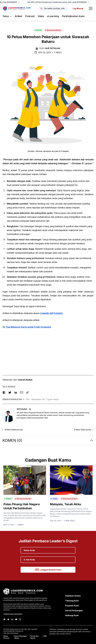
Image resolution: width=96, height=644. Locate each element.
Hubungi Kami (72, 615)
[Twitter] (8, 619)
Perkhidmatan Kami (73, 16)
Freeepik (65, 151)
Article (38, 30)
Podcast (30, 16)
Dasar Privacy (6, 637)
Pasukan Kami (72, 606)
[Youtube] (16, 619)
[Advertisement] (48, 348)
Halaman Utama (73, 596)
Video (41, 16)
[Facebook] (4, 619)
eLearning (53, 16)
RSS (45, 636)
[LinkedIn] (12, 619)
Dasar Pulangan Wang (21, 637)
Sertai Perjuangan (74, 610)
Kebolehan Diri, (39, 399)
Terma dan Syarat (34, 637)
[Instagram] (20, 619)
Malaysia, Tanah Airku (66, 504)
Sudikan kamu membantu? (13, 614)
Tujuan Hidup (52, 399)
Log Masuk (78, 8)
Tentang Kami (72, 601)
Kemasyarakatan (53, 30)
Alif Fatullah (53, 48)
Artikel (18, 16)
